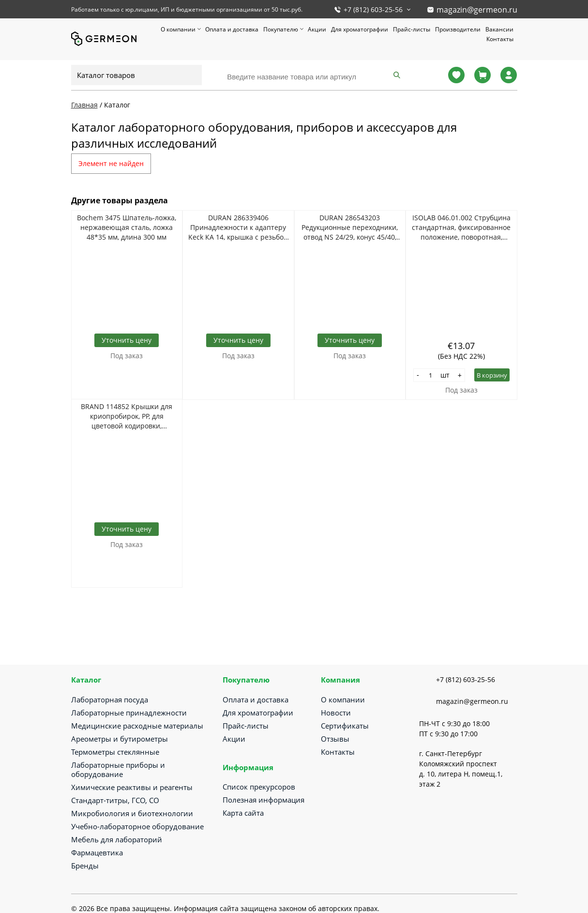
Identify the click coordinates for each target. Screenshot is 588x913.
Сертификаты (345, 726)
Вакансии (499, 29)
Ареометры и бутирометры (120, 739)
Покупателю (281, 29)
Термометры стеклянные (115, 752)
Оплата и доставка (232, 29)
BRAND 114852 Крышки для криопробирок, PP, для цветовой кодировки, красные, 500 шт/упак (127, 416)
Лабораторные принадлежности (129, 713)
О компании (178, 29)
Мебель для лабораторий (117, 839)
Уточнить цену (127, 340)
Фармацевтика (97, 852)
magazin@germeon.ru (477, 10)
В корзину (492, 375)
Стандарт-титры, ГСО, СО (115, 800)
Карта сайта (243, 813)
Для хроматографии (360, 29)
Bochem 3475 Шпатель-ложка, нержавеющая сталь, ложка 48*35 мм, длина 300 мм (127, 227)
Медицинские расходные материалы (137, 726)
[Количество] (431, 375)
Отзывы (335, 739)
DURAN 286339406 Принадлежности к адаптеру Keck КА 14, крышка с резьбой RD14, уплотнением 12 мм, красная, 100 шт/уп (238, 228)
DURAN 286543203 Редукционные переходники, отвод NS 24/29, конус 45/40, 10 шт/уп (350, 228)
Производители (458, 29)
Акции (317, 29)
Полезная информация (264, 800)
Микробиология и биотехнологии (132, 813)
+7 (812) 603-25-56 (373, 9)
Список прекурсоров (259, 787)
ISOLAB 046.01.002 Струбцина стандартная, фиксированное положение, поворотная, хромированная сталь (461, 228)
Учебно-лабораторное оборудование (137, 826)
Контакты (500, 39)
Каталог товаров (106, 75)
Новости (336, 713)
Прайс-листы (412, 29)
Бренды (85, 866)
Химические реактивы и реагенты (132, 787)
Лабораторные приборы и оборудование (118, 769)
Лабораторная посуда (110, 700)
